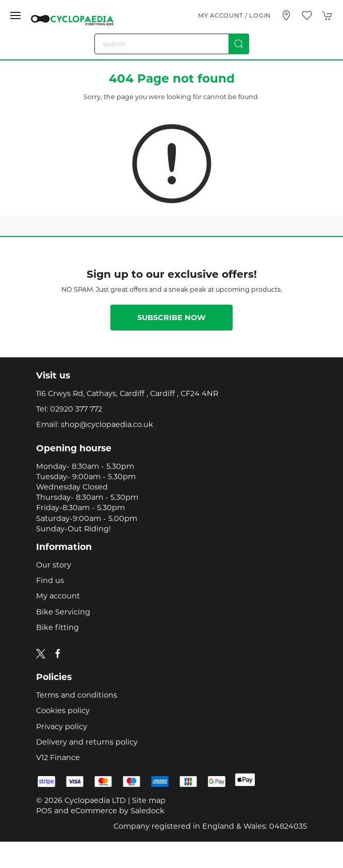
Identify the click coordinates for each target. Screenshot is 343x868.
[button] (15, 15)
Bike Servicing (63, 612)
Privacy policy (62, 727)
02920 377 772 (76, 409)
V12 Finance (58, 757)
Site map (149, 800)
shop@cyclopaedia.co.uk (107, 424)
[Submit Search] (239, 44)
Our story (54, 565)
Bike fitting (58, 627)
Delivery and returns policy (87, 742)
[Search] (172, 44)
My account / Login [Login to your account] (234, 15)
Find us (50, 580)
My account (58, 596)
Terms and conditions (77, 695)
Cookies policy (63, 711)
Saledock (148, 811)
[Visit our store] (286, 15)
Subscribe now (172, 318)
